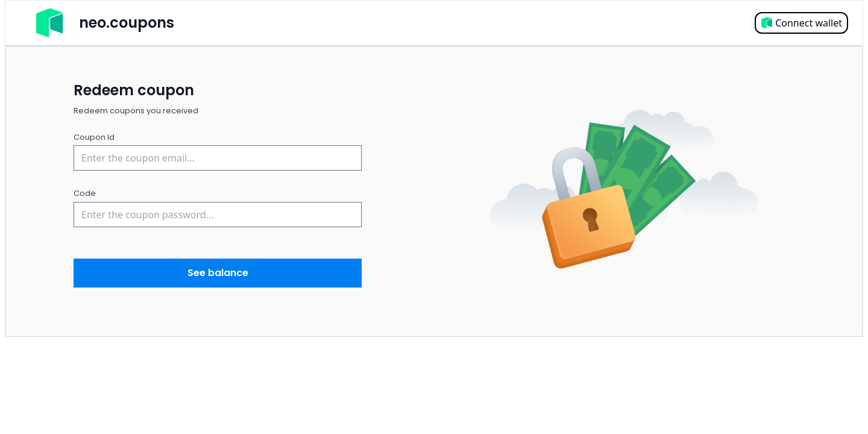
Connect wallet (801, 23)
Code (85, 193)
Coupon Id (94, 137)
